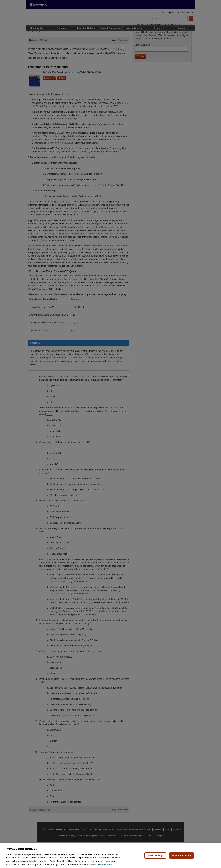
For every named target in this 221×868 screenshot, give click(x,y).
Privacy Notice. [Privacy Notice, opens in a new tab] (105, 864)
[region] (110, 856)
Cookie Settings (155, 855)
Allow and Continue (181, 855)
